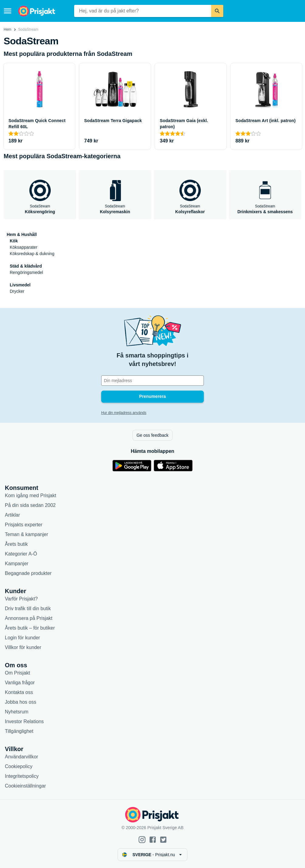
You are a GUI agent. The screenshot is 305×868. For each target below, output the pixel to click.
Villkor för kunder (23, 647)
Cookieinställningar (25, 786)
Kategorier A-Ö (21, 554)
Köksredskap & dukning (32, 254)
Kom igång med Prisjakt (31, 496)
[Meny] (8, 11)
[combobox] (143, 11)
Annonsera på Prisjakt (29, 618)
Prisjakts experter (24, 525)
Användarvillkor (21, 757)
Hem (7, 29)
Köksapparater (24, 247)
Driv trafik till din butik (28, 608)
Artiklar (12, 515)
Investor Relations (24, 721)
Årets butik (16, 544)
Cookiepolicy (19, 766)
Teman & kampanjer (26, 534)
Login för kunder (22, 638)
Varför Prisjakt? (21, 599)
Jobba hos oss (21, 702)
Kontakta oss (19, 692)
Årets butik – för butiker (30, 628)
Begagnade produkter (28, 573)
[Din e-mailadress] (152, 381)
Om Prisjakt (17, 673)
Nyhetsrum (17, 712)
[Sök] (217, 11)
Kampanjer (17, 564)
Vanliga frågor (20, 683)
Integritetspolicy (22, 776)
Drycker (17, 291)
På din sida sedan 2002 (30, 505)
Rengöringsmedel (26, 272)
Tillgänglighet (19, 731)
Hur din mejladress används (124, 413)
